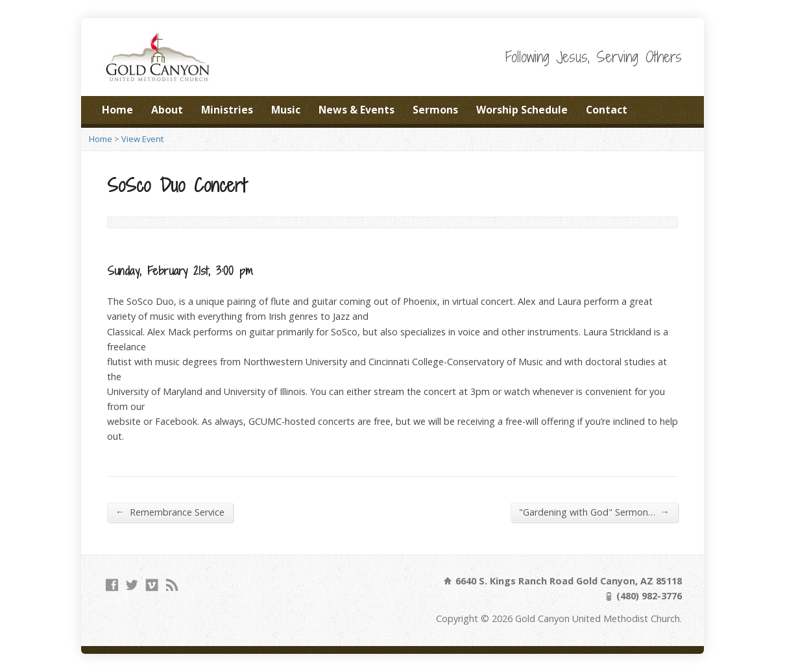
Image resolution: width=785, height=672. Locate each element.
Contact (607, 110)
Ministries (227, 110)
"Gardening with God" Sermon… (594, 512)
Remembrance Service (170, 512)
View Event (142, 139)
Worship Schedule (522, 110)
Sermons (435, 110)
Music (286, 110)
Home (117, 110)
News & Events (356, 110)
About (167, 110)
